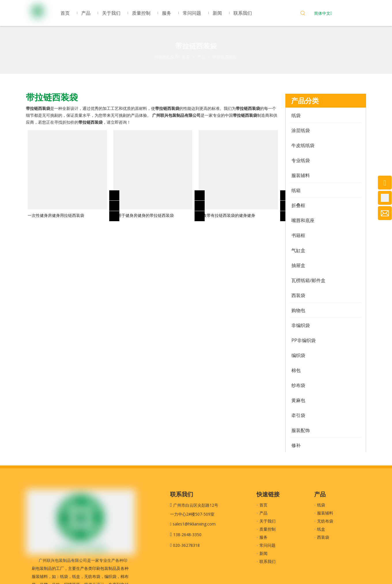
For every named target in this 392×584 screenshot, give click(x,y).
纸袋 (321, 505)
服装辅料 (325, 513)
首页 (263, 505)
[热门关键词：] (303, 14)
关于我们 (267, 521)
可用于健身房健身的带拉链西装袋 (144, 215)
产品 (263, 513)
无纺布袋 (325, 521)
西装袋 (323, 537)
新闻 (263, 553)
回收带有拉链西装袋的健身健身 (227, 215)
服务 (263, 537)
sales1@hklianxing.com (194, 524)
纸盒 (321, 529)
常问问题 (267, 545)
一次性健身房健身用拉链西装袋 (56, 215)
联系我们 (267, 561)
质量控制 (267, 529)
